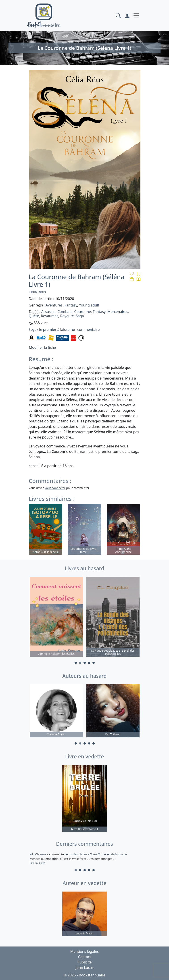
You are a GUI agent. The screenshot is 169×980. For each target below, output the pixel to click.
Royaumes (50, 316)
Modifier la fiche (43, 347)
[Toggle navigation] (136, 15)
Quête (34, 316)
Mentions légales (85, 951)
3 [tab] (85, 663)
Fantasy (71, 305)
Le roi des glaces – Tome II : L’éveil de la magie (96, 854)
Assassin (48, 312)
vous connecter (55, 488)
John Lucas (84, 967)
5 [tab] (94, 663)
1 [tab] (76, 663)
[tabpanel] (56, 618)
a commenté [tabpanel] (85, 859)
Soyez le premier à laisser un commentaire (64, 329)
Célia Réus (37, 292)
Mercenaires (118, 312)
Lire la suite (38, 863)
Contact (85, 957)
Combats (65, 312)
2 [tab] (80, 663)
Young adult (89, 305)
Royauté (67, 316)
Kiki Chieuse (38, 854)
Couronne (83, 312)
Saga (80, 316)
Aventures (54, 305)
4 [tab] (89, 663)
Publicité (84, 962)
